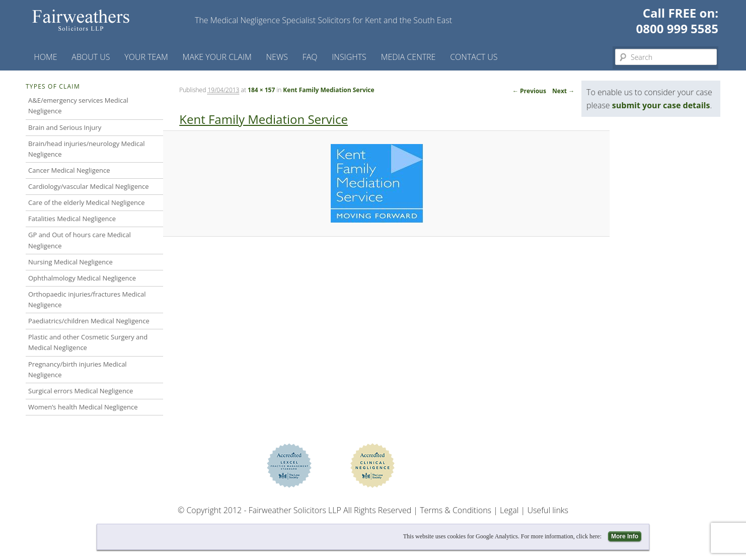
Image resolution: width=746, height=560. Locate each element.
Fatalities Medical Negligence (72, 219)
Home (45, 57)
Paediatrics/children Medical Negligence (89, 321)
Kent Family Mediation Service (328, 90)
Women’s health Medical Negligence (83, 407)
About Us (91, 57)
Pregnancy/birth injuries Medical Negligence (78, 369)
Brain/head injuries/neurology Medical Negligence (87, 149)
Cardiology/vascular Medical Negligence (88, 186)
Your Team (146, 57)
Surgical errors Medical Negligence (81, 391)
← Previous (529, 91)
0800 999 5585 (677, 28)
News (277, 57)
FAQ (310, 57)
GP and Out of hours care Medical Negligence (80, 240)
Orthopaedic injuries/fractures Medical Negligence (87, 299)
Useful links (548, 510)
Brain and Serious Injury (65, 127)
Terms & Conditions (456, 510)
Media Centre (408, 57)
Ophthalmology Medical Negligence (82, 278)
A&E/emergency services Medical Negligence (78, 106)
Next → (563, 91)
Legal (509, 510)
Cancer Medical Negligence (69, 170)
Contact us (474, 57)
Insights (349, 57)
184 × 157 (261, 90)
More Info (625, 536)
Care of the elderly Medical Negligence (86, 202)
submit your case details (661, 105)
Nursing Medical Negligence (70, 262)
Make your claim (217, 57)
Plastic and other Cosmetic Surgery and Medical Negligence (88, 342)
